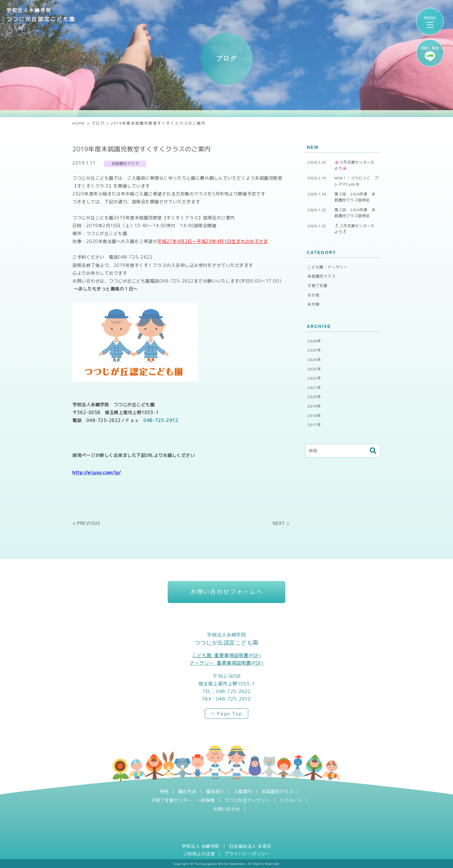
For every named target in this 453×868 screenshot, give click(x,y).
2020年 (314, 397)
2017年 (314, 425)
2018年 (314, 416)
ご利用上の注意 (199, 854)
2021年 (314, 388)
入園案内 (243, 792)
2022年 (314, 378)
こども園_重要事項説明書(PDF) (227, 655)
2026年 (314, 341)
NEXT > (281, 523)
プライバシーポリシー (247, 854)
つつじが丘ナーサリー (247, 800)
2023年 (314, 369)
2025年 (314, 350)
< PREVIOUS (86, 523)
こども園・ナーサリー (327, 267)
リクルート (291, 800)
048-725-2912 (161, 423)
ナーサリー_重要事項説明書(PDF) (226, 663)
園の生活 (187, 792)
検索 (373, 451)
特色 (164, 792)
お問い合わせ (227, 809)
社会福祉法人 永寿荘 (250, 846)
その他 (313, 295)
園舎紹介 (215, 792)
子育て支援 (317, 286)
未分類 (313, 304)
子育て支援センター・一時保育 (183, 800)
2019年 (314, 406)
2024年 (314, 360)
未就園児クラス (322, 276)
